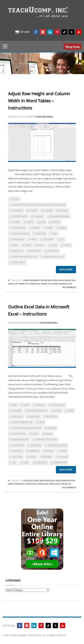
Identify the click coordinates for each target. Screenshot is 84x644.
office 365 (36, 445)
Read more (66, 269)
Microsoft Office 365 (46, 439)
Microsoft (35, 280)
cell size (48, 210)
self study (48, 239)
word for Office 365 (54, 257)
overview (41, 234)
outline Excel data (57, 445)
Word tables (19, 262)
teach (41, 245)
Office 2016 (58, 280)
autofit (33, 210)
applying (40, 405)
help (43, 222)
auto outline (58, 405)
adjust (16, 199)
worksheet (41, 463)
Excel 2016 (35, 416)
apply (26, 405)
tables (28, 245)
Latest (26, 280)
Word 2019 (53, 251)
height (30, 222)
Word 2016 (35, 251)
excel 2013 (18, 416)
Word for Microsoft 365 (24, 257)
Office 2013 (46, 280)
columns (39, 216)
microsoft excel (21, 439)
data (71, 411)
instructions (19, 228)
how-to (56, 222)
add (15, 405)
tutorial (63, 457)
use (14, 463)
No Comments (69, 287)
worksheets (60, 463)
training (47, 457)
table (15, 245)
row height (18, 239)
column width (20, 216)
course (16, 222)
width (67, 245)
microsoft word (21, 234)
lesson (63, 228)
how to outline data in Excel (27, 428)
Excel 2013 (28, 480)
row (55, 234)
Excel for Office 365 (22, 422)
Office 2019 (70, 280)
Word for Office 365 (62, 284)
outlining (17, 451)
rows (34, 239)
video (54, 245)
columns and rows (59, 216)
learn (49, 228)
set (62, 239)
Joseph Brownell (44, 117)
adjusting (17, 210)
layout (36, 228)
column (63, 210)
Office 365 (13, 284)
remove (50, 451)
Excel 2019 (52, 416)
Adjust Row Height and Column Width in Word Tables (39, 205)
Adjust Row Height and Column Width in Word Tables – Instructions (39, 101)
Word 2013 (18, 251)
